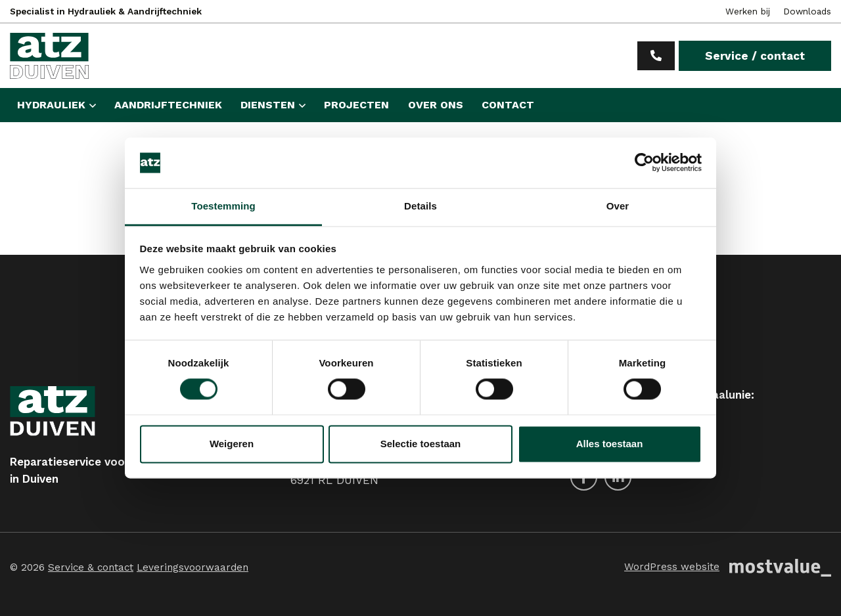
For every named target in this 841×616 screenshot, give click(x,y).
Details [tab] (420, 206)
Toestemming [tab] (223, 206)
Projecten (356, 105)
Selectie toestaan (421, 444)
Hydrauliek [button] (51, 105)
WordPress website (672, 567)
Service (755, 56)
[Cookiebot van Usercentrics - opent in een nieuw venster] (644, 163)
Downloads (807, 11)
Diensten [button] (268, 105)
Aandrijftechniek (168, 105)
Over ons (436, 105)
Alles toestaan (610, 444)
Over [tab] (618, 206)
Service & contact (91, 567)
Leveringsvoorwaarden (193, 567)
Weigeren (232, 444)
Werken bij (748, 11)
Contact (508, 105)
